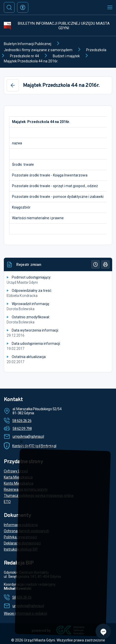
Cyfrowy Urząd (16, 471)
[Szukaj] (9, 7)
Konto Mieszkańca (19, 483)
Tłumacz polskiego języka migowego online (39, 496)
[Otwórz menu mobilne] (110, 7)
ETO (7, 502)
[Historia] (95, 264)
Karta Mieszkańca (18, 477)
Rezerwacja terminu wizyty (26, 489)
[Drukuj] (105, 264)
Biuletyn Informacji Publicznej (28, 44)
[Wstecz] (13, 85)
